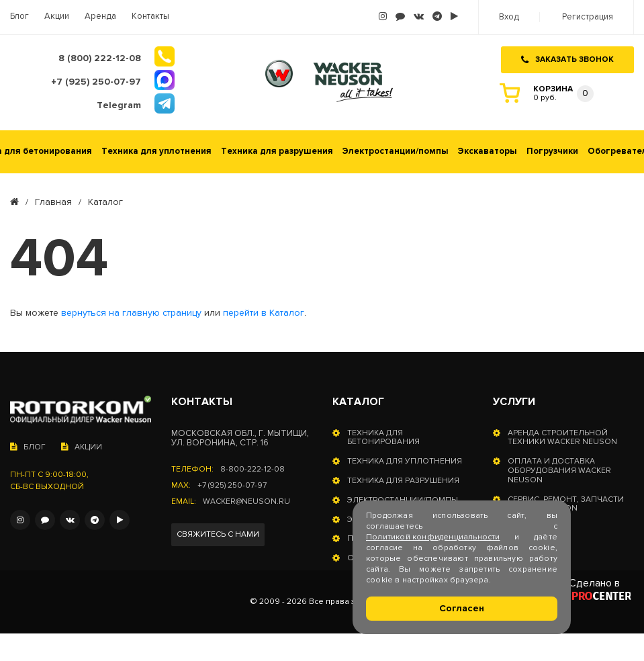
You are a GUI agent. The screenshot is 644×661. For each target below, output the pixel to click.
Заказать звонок (567, 59)
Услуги (514, 402)
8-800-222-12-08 (252, 470)
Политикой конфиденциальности (433, 537)
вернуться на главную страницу (131, 313)
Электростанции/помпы (396, 151)
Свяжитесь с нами (218, 534)
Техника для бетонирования (383, 438)
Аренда (100, 16)
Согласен (462, 608)
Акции (57, 16)
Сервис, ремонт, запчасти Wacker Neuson (566, 504)
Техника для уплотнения (156, 151)
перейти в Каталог (264, 313)
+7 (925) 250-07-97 (232, 486)
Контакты (150, 16)
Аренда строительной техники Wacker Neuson (562, 438)
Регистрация (588, 17)
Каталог (358, 402)
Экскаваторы (488, 151)
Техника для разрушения (277, 151)
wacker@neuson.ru (246, 502)
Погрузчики (552, 151)
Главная (53, 202)
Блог (19, 16)
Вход (509, 17)
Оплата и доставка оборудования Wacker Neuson (559, 471)
